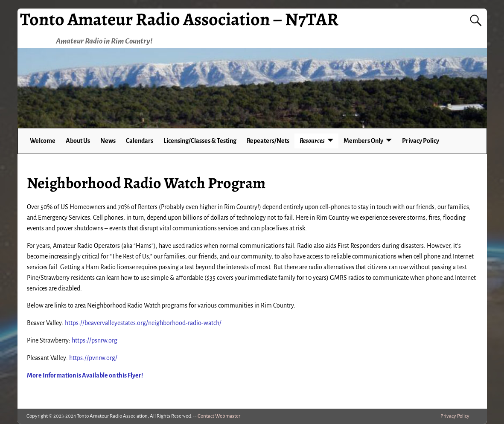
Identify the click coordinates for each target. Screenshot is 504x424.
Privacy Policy (421, 141)
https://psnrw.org (95, 340)
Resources (312, 141)
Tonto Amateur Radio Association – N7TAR (179, 19)
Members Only (363, 141)
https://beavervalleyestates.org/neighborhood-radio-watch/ (143, 323)
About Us (78, 141)
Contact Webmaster (219, 416)
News (108, 141)
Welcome (43, 141)
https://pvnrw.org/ (93, 358)
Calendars (140, 141)
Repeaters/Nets (268, 141)
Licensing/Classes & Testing (200, 141)
